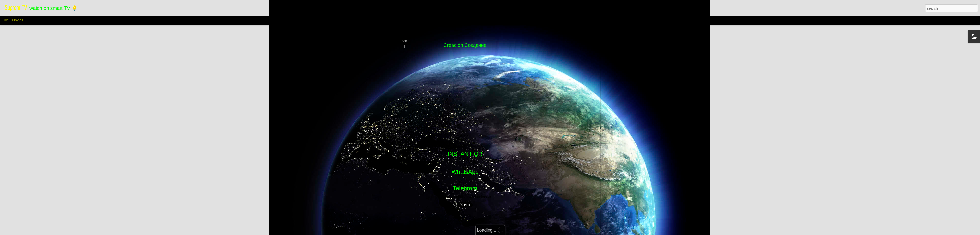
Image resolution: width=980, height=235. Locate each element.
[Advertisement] (557, 115)
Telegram (465, 188)
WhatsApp (465, 172)
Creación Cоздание (465, 45)
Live (6, 20)
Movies (18, 20)
